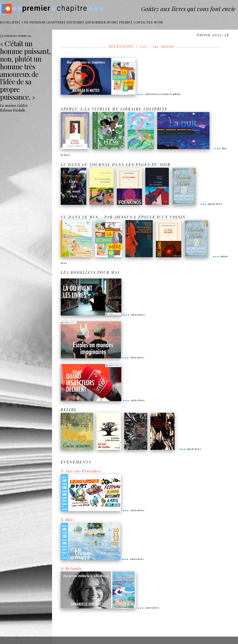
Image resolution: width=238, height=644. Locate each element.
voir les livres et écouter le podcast (159, 94)
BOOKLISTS (9, 22)
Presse (125, 22)
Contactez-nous (148, 22)
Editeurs (74, 22)
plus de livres (211, 204)
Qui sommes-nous (101, 22)
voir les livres (134, 315)
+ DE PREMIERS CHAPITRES (42, 22)
